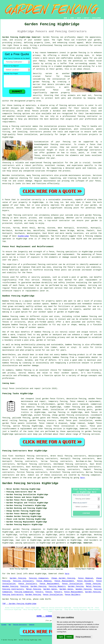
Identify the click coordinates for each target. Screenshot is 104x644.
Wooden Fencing (10, 586)
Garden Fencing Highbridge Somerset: (22, 37)
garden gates (39, 418)
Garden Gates (50, 589)
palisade (17, 418)
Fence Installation (72, 584)
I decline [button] (69, 637)
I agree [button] (61, 637)
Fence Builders (85, 581)
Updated (32, 625)
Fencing (24, 586)
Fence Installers (28, 584)
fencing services (53, 429)
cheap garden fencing (63, 415)
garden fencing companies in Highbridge (35, 529)
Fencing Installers (23, 581)
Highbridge (23, 236)
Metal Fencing (93, 586)
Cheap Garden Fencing (63, 578)
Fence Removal (86, 578)
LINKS (72, 18)
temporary (53, 401)
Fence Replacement (64, 581)
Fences (49, 592)
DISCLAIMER (96, 18)
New (10, 625)
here (82, 478)
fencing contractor (48, 264)
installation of (59, 410)
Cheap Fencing (93, 584)
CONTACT (87, 18)
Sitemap (4, 625)
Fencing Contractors (13, 589)
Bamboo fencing (10, 301)
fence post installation (79, 421)
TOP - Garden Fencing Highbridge (19, 604)
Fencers (39, 592)
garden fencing (37, 421)
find (10, 456)
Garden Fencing (18, 578)
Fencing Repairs (57, 586)
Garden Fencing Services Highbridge (30, 483)
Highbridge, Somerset (81, 543)
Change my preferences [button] (83, 637)
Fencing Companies (39, 578)
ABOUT (79, 18)
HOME (66, 18)
